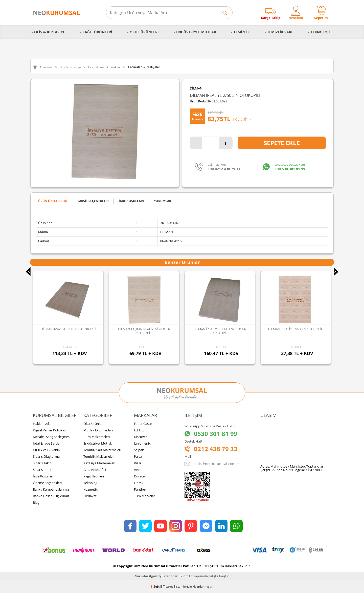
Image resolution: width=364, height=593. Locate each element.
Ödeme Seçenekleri (47, 483)
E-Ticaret (167, 587)
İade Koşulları (43, 476)
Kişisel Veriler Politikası (50, 430)
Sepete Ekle (282, 143)
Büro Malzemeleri (97, 437)
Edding (139, 430)
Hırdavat (90, 496)
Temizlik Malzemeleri (99, 456)
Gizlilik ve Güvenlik (47, 450)
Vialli (137, 463)
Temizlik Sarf (280, 32)
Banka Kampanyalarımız (51, 489)
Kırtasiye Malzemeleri (99, 463)
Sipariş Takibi (43, 463)
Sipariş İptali (42, 470)
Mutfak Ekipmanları (98, 430)
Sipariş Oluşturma (46, 456)
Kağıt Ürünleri (97, 32)
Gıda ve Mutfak (95, 470)
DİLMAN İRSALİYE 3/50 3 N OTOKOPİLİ (68, 329)
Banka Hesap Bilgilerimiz (51, 496)
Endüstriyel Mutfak (196, 32)
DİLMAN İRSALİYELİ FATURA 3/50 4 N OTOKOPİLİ (220, 331)
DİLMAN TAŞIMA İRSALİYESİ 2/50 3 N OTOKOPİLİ (144, 331)
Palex (138, 456)
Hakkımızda (42, 424)
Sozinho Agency (148, 576)
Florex (139, 483)
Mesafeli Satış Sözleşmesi (52, 437)
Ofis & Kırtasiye (50, 32)
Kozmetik (90, 489)
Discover (140, 437)
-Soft (155, 587)
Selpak (139, 450)
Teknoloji (320, 32)
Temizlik (242, 32)
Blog (36, 502)
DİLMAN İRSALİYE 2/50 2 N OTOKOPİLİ (296, 329)
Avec (138, 470)
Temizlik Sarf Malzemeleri (102, 450)
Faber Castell (144, 424)
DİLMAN (196, 88)
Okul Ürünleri (144, 32)
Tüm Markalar (144, 496)
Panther (140, 489)
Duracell (140, 476)
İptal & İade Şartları (47, 443)
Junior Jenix (142, 443)
